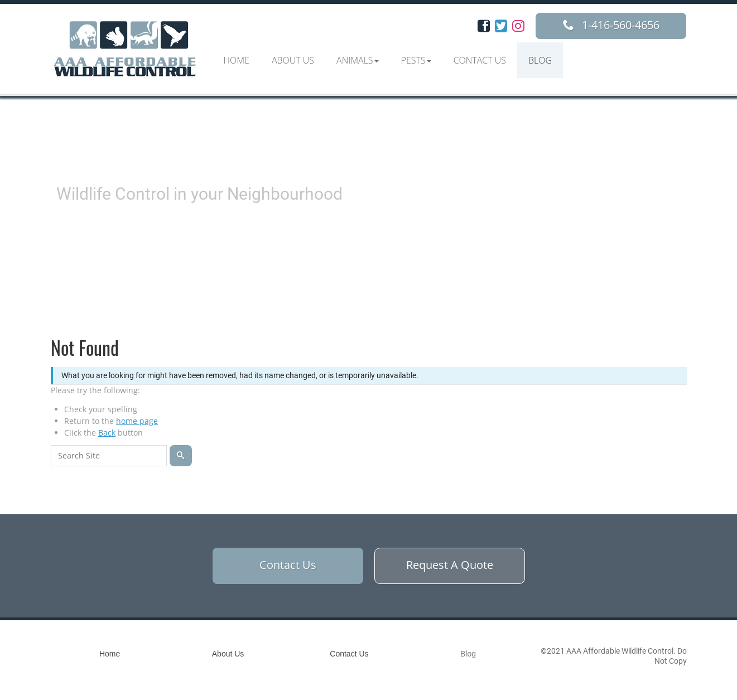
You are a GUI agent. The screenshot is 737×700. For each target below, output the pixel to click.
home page (137, 421)
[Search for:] (109, 456)
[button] (358, 60)
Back (107, 433)
